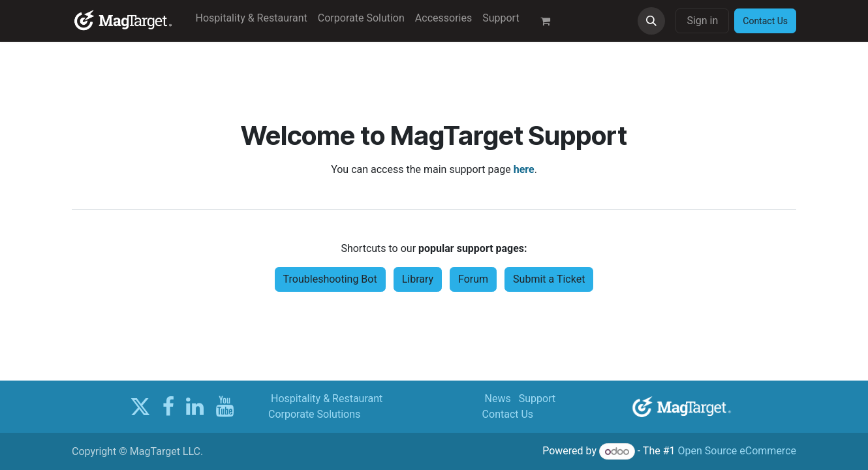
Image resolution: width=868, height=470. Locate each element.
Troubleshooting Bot (330, 279)
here (524, 169)
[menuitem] (252, 18)
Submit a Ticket (549, 279)
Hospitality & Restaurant (327, 399)
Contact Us (508, 414)
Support (537, 399)
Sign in (702, 21)
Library (418, 279)
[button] (651, 21)
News (498, 399)
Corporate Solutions (314, 414)
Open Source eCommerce (737, 451)
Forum (473, 279)
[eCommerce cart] (551, 21)
